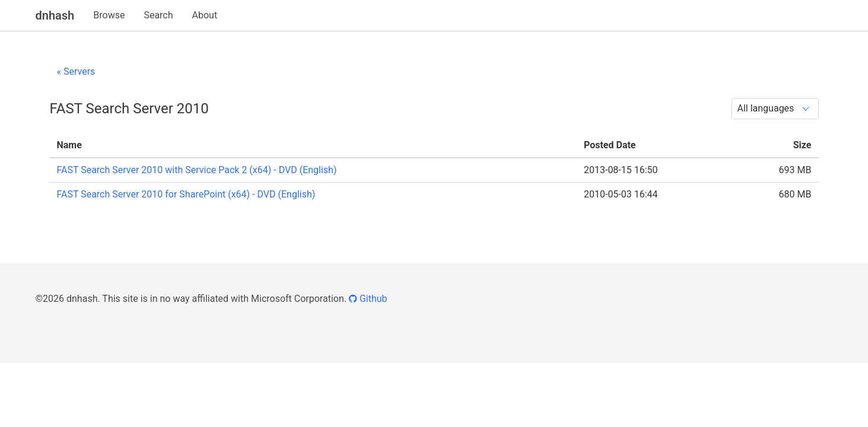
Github (368, 299)
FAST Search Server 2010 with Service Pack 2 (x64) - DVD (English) (197, 170)
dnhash (55, 15)
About (205, 15)
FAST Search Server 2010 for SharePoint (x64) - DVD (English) (186, 194)
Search (158, 15)
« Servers (76, 71)
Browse (109, 15)
